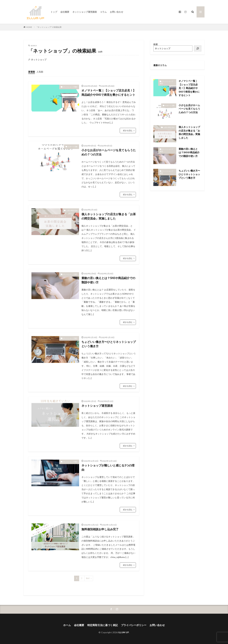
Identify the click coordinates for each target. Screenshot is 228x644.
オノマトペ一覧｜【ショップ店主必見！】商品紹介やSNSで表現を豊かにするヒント (109, 93)
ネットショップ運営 (70, 87)
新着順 (32, 72)
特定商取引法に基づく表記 (103, 625)
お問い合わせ (117, 12)
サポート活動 (73, 147)
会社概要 (65, 12)
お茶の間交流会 (72, 210)
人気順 (40, 72)
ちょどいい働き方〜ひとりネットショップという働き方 (109, 344)
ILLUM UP (124, 632)
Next (88, 578)
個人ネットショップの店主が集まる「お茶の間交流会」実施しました (109, 216)
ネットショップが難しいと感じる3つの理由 (108, 467)
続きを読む (128, 130)
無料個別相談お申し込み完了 (100, 529)
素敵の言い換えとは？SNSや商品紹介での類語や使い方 (108, 280)
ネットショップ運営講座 (85, 12)
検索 (156, 44)
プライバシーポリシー (134, 625)
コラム (103, 12)
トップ (54, 12)
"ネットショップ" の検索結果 (49, 27)
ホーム (67, 625)
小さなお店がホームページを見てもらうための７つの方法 (109, 152)
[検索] (198, 48)
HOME (29, 27)
